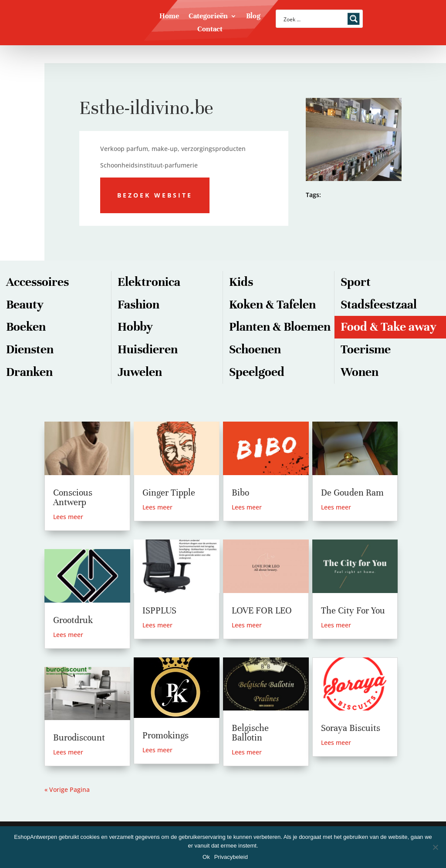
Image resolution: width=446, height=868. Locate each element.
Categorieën (208, 17)
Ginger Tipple (169, 493)
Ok (206, 857)
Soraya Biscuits (351, 728)
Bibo (240, 493)
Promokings (166, 736)
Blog (253, 17)
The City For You (353, 611)
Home (169, 17)
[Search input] (314, 19)
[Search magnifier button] (354, 19)
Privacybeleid (231, 857)
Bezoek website (155, 195)
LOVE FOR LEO (262, 611)
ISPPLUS (159, 611)
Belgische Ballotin (250, 733)
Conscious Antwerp (73, 498)
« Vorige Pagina (67, 789)
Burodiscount (79, 738)
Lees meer (68, 517)
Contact (210, 30)
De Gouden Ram (352, 493)
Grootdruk (73, 620)
